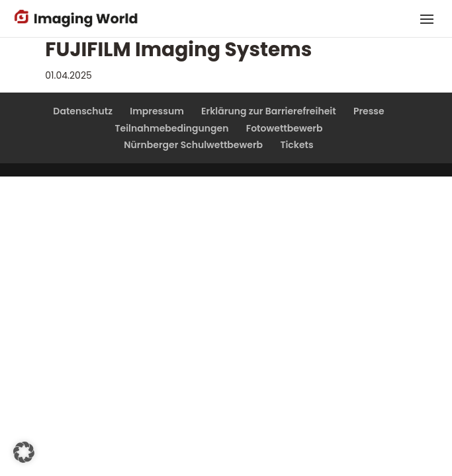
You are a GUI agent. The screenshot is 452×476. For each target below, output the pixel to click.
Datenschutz (83, 111)
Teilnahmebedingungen (171, 128)
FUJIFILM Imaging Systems (178, 49)
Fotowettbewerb (285, 128)
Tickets (296, 145)
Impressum (157, 111)
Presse (369, 111)
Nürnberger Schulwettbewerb (193, 145)
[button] (24, 452)
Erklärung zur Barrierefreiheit (269, 111)
